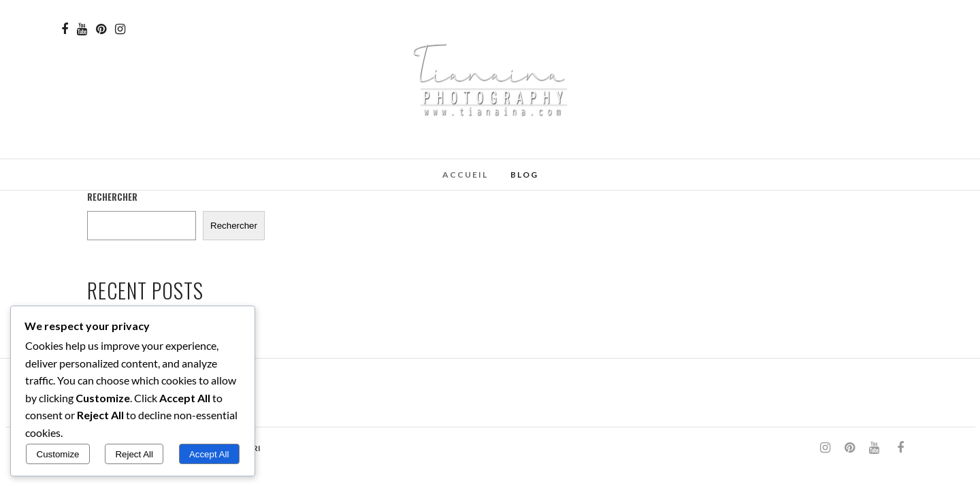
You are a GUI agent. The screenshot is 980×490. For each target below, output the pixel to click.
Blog (524, 175)
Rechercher (112, 197)
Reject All (134, 454)
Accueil (465, 175)
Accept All (209, 454)
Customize (58, 454)
